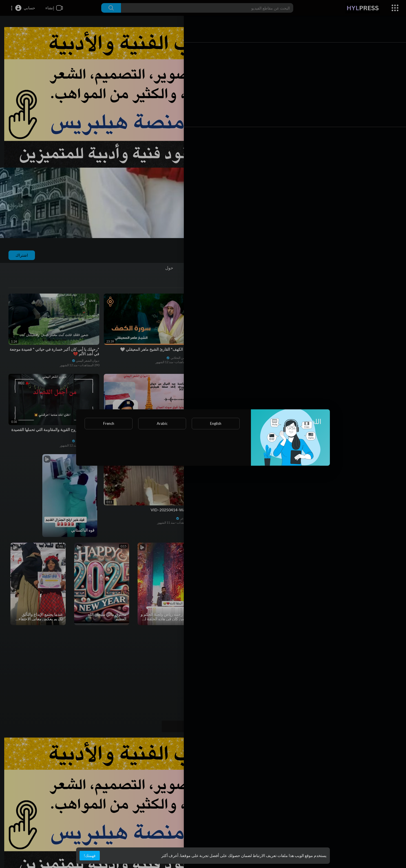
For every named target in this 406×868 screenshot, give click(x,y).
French (109, 423)
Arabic (162, 423)
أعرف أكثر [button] (170, 855)
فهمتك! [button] (90, 855)
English (216, 423)
